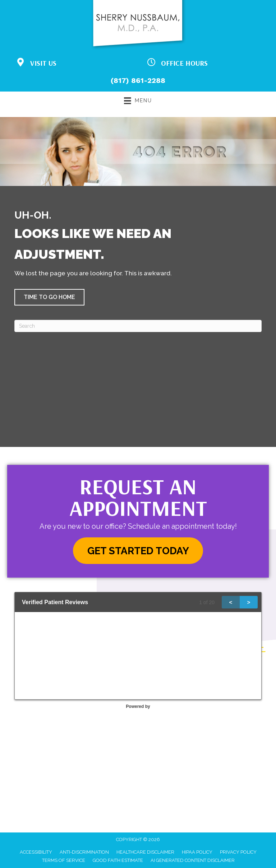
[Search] (138, 326)
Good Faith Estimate (118, 860)
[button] (49, 297)
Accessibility (36, 852)
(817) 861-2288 (138, 80)
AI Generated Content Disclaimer (193, 860)
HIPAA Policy (197, 852)
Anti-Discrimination (84, 852)
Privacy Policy (238, 852)
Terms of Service (64, 860)
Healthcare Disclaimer (145, 852)
